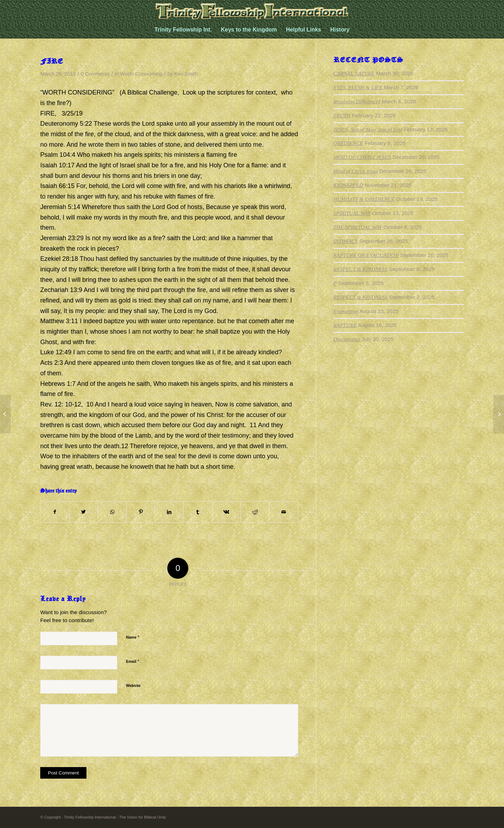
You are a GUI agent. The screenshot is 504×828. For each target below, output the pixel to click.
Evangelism (346, 311)
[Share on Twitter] (84, 512)
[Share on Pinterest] (141, 512)
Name (133, 637)
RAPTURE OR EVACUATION (366, 255)
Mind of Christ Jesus (356, 171)
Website (133, 686)
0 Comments (95, 74)
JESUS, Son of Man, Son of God (368, 129)
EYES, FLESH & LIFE (358, 87)
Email (132, 661)
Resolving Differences (357, 101)
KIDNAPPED (348, 185)
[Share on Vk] (227, 512)
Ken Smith (186, 74)
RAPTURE (345, 325)
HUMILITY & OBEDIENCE (364, 199)
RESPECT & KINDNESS (360, 269)
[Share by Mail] (284, 512)
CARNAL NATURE (354, 73)
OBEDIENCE (348, 143)
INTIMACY (346, 241)
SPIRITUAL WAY (352, 213)
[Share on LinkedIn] (169, 512)
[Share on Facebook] (55, 512)
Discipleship (347, 339)
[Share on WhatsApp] (112, 512)
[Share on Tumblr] (198, 512)
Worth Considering (141, 74)
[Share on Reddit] (255, 512)
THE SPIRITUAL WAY (358, 227)
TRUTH (342, 115)
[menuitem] (183, 30)
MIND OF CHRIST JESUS (362, 157)
